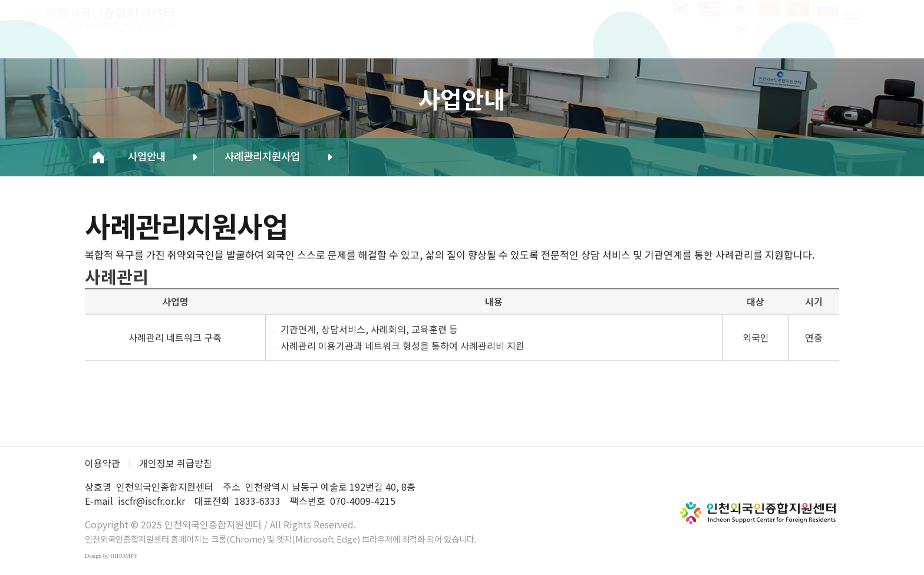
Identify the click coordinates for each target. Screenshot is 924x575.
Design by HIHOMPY (111, 556)
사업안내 (166, 156)
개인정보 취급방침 (176, 463)
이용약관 (103, 463)
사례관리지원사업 (281, 156)
